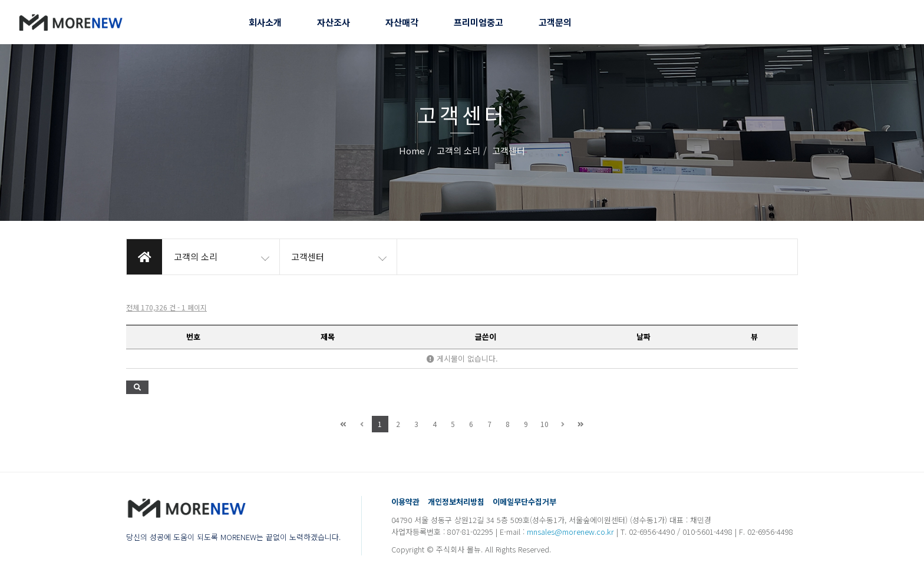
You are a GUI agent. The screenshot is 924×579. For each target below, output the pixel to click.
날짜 (643, 337)
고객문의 (555, 22)
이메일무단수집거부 (524, 502)
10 (544, 424)
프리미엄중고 (478, 22)
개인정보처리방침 (456, 502)
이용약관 (405, 502)
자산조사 (334, 22)
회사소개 (265, 22)
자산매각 (402, 22)
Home (412, 151)
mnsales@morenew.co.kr (570, 532)
